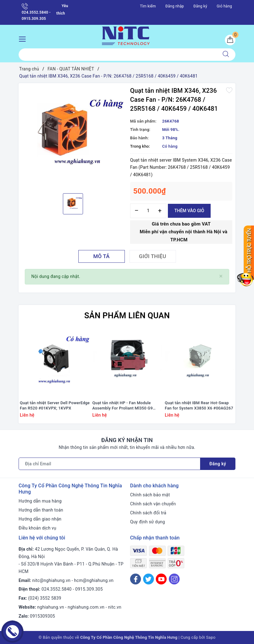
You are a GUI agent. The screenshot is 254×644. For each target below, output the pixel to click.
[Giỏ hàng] (230, 40)
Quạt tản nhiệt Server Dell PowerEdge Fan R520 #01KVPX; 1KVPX (55, 405)
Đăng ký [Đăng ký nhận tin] (218, 464)
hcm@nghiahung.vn (94, 580)
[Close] (221, 276)
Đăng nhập (175, 6)
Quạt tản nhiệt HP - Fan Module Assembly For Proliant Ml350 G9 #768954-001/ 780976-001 (123, 406)
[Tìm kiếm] (226, 55)
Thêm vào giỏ (189, 211)
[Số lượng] (148, 211)
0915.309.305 (89, 589)
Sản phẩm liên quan (127, 315)
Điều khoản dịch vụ (37, 528)
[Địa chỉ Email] (109, 464)
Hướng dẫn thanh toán (41, 510)
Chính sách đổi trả (148, 513)
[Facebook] (136, 579)
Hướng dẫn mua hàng (40, 501)
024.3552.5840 (57, 589)
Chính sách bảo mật (150, 495)
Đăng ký (200, 6)
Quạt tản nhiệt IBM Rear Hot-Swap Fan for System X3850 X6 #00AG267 (199, 405)
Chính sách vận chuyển (153, 504)
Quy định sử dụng (148, 522)
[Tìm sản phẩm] (118, 55)
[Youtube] (161, 579)
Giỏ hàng (224, 6)
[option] (73, 137)
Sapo (211, 637)
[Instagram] (174, 579)
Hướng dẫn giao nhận (40, 519)
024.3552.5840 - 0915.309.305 (36, 12)
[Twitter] (149, 579)
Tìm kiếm (148, 6)
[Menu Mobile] (24, 38)
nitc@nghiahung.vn (51, 580)
